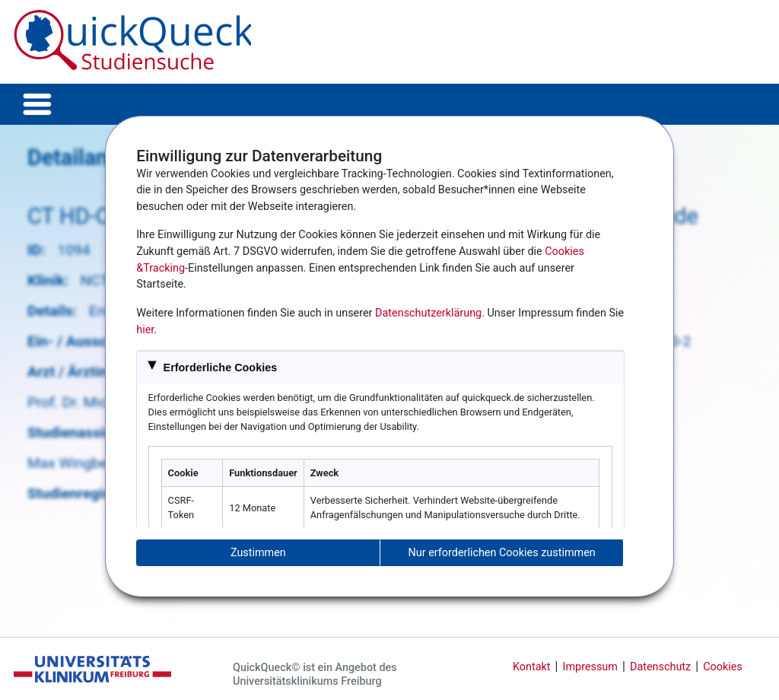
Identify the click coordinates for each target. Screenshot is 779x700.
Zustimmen (258, 553)
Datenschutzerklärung (428, 313)
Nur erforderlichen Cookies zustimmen (502, 553)
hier (145, 330)
